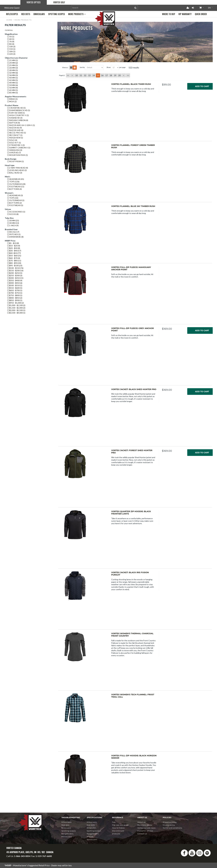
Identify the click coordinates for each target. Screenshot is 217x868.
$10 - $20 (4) (14, 246)
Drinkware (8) (15, 237)
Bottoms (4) (15, 189)
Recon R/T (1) (15, 135)
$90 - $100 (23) (15, 266)
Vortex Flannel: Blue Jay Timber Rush (133, 206)
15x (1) (11, 49)
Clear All (9, 30)
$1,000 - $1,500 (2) (16, 305)
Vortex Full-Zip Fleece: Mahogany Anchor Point (131, 268)
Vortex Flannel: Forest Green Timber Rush (133, 146)
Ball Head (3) (15, 173)
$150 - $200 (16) (15, 270)
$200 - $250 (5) (15, 273)
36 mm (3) (13, 75)
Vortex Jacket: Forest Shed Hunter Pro (132, 452)
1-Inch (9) (13, 225)
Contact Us (142, 834)
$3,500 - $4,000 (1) (16, 313)
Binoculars (66, 828)
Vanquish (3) (15, 150)
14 (94, 75)
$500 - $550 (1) (15, 285)
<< (68, 75)
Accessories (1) (16, 212)
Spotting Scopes (69, 831)
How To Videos (118, 828)
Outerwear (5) (16, 200)
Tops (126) (13, 182)
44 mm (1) (13, 83)
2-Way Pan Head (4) (18, 168)
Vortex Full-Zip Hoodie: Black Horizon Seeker (134, 757)
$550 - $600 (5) (15, 288)
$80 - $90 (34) (14, 263)
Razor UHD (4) (15, 130)
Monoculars (67, 837)
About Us (141, 822)
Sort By (82, 67)
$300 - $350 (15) (15, 278)
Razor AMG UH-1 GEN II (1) (21, 125)
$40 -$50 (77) (14, 253)
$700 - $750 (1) (15, 293)
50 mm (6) (13, 85)
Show (109, 67)
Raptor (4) (14, 123)
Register (188, 8)
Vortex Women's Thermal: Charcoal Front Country (132, 635)
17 (107, 75)
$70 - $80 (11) (14, 261)
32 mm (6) (13, 73)
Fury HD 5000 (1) (16, 113)
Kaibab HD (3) (15, 118)
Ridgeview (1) (15, 138)
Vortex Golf (59, 2)
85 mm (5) (13, 93)
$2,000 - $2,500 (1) (16, 310)
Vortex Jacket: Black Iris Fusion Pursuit (130, 574)
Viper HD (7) (14, 153)
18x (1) (11, 51)
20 (119, 75)
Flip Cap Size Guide (120, 825)
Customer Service (145, 831)
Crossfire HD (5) (16, 108)
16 (102, 75)
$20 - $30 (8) (14, 248)
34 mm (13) (13, 223)
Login (193, 8)
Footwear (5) (15, 205)
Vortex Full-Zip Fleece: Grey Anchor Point (133, 330)
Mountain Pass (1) (18, 155)
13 (89, 75)
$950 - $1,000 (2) (16, 303)
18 (111, 75)
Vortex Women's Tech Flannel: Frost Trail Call (133, 696)
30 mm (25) (13, 220)
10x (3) (11, 46)
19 (115, 75)
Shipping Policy (170, 822)
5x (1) (11, 37)
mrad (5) (12, 99)
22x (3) (11, 54)
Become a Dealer (145, 825)
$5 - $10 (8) (13, 243)
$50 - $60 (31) (14, 256)
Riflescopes (66, 822)
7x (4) (11, 42)
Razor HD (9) (15, 128)
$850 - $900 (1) (15, 300)
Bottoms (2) (15, 203)
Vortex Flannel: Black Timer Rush (131, 84)
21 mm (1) (13, 60)
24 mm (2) (13, 63)
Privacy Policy (169, 825)
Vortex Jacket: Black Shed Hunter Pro (134, 389)
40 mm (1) (13, 78)
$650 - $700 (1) (15, 290)
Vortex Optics (34, 2)
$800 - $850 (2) (15, 298)
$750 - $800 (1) (15, 295)
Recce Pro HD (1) (17, 133)
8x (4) (11, 44)
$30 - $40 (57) (14, 251)
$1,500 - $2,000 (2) (16, 308)
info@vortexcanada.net (17, 859)
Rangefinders (67, 834)
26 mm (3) (13, 68)
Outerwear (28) (16, 184)
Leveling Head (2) (17, 170)
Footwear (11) (16, 187)
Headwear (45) (16, 179)
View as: (65, 67)
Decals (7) (13, 232)
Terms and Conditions (172, 828)
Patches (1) (14, 234)
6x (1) (11, 39)
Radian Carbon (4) (18, 120)
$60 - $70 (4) (14, 258)
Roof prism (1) (16, 161)
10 (77, 75)
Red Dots (65, 825)
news (146, 828)
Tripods (90, 837)
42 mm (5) (13, 80)
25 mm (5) (13, 65)
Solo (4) (12, 140)
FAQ (114, 822)
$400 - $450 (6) (15, 283)
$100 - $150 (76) (15, 268)
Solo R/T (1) (14, 143)
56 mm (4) (13, 88)
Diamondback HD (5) (19, 110)
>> (128, 75)
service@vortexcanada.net (43, 859)
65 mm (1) (13, 90)
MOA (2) (12, 101)
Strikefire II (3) (16, 145)
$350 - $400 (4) (15, 280)
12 (85, 75)
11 (81, 75)
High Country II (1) (18, 115)
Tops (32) (13, 198)
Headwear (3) (15, 195)
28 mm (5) (13, 70)
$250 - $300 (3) (15, 275)
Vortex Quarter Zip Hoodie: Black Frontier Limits (131, 513)
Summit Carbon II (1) (19, 148)
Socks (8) (13, 214)
